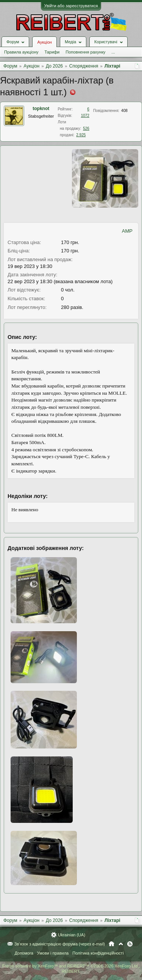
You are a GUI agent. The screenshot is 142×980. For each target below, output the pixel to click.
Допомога (24, 953)
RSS (130, 944)
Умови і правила (53, 953)
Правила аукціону (21, 52)
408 (124, 111)
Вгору (121, 944)
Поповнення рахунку (85, 52)
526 (86, 128)
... (113, 52)
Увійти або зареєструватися (71, 6)
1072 (85, 116)
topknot (41, 109)
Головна (112, 944)
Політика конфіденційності (98, 953)
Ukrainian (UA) (72, 935)
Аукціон (44, 42)
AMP (127, 231)
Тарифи (52, 52)
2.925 (81, 135)
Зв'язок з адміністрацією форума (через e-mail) (60, 944)
